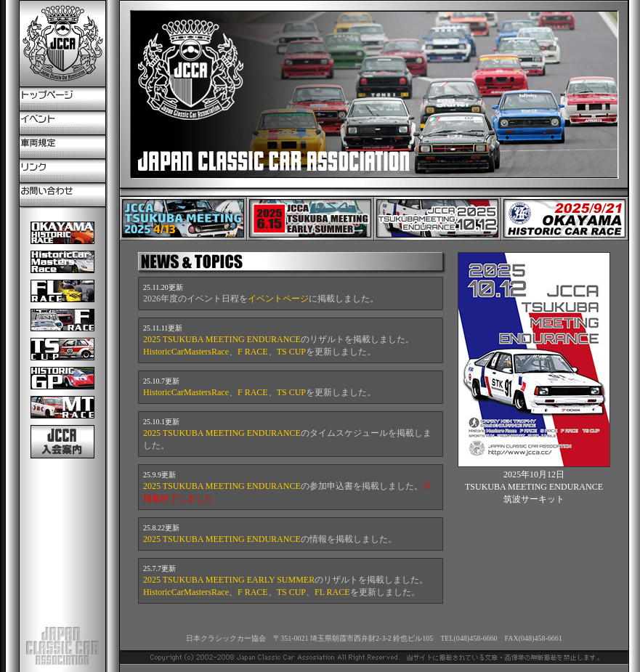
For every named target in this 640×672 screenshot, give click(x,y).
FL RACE (332, 592)
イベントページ (278, 299)
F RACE (253, 352)
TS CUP (291, 352)
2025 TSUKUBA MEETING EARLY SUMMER (229, 580)
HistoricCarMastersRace (186, 352)
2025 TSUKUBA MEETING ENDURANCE (222, 339)
